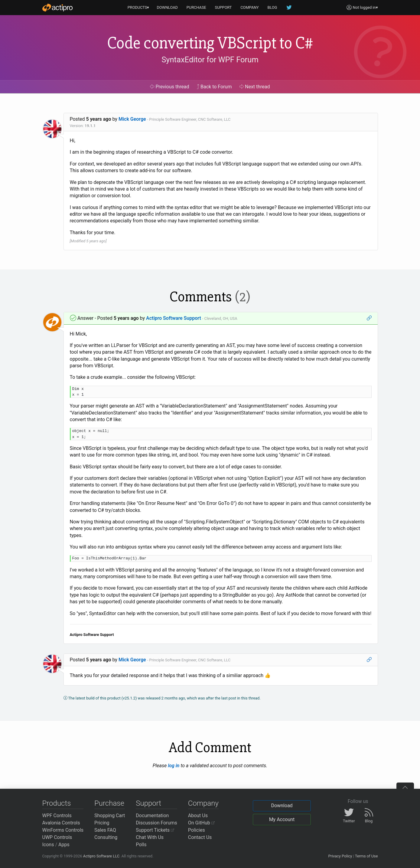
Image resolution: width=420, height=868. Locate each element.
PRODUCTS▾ (138, 7)
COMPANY (250, 7)
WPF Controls (57, 816)
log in (174, 766)
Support (148, 803)
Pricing (102, 823)
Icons (48, 845)
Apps (64, 845)
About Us (198, 816)
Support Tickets (155, 830)
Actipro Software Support (174, 318)
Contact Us (200, 837)
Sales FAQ (105, 830)
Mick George (132, 119)
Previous (169, 87)
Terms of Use (366, 856)
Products (57, 803)
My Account (282, 819)
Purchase (109, 803)
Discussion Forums (156, 823)
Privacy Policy (340, 856)
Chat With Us (150, 837)
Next (255, 87)
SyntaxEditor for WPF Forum (210, 60)
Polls (141, 845)
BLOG (272, 7)
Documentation (152, 816)
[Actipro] (57, 8)
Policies (197, 830)
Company (203, 803)
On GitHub (201, 823)
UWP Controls (57, 837)
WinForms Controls (63, 830)
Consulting (106, 837)
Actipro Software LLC (101, 856)
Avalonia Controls (61, 823)
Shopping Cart (110, 816)
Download (282, 806)
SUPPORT (223, 7)
